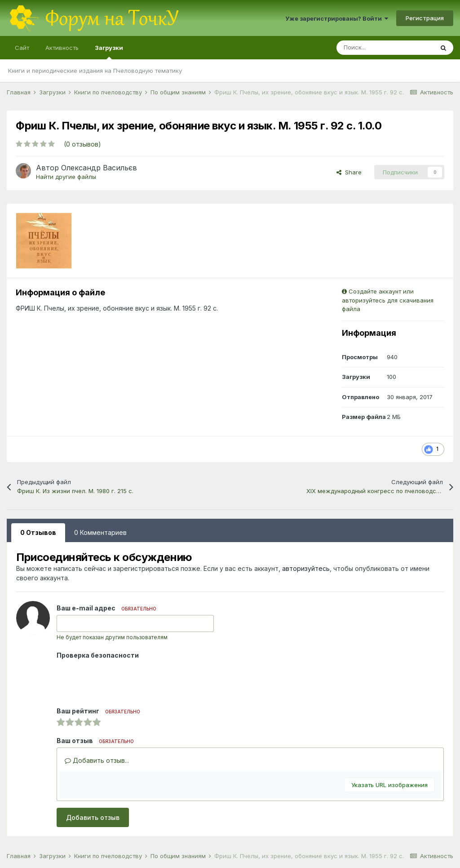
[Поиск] (385, 48)
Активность (62, 48)
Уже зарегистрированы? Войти (337, 18)
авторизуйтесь (306, 568)
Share (349, 172)
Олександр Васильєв (99, 168)
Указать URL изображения (389, 785)
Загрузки (109, 52)
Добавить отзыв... (97, 760)
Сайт (22, 48)
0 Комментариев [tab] (100, 532)
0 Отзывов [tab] (38, 532)
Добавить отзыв (93, 817)
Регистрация (425, 18)
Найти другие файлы (66, 177)
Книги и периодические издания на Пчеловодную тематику (95, 71)
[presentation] (125, 680)
